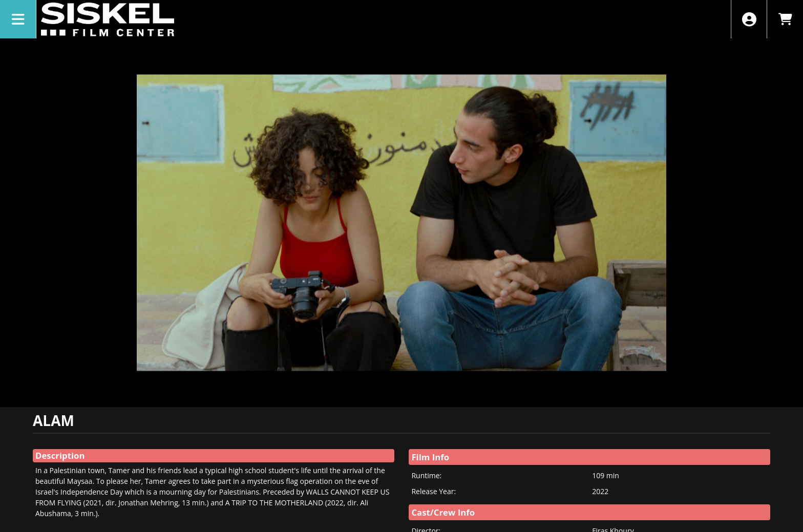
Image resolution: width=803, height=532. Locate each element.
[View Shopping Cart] (785, 19)
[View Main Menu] (18, 19)
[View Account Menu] (749, 19)
